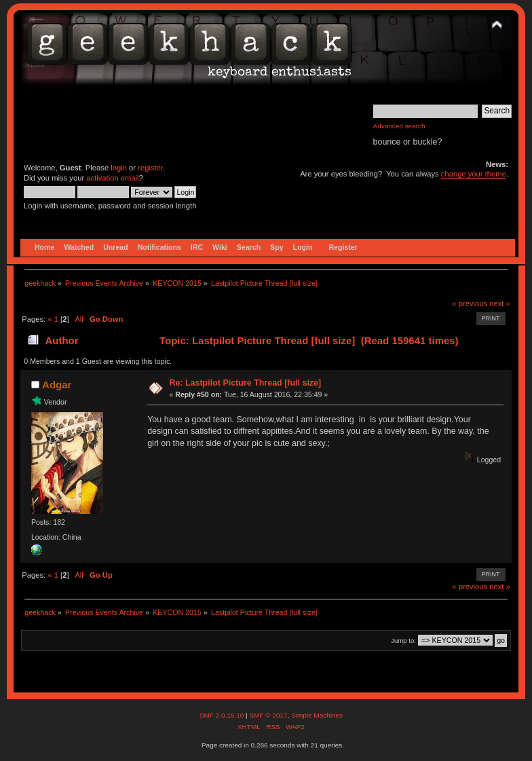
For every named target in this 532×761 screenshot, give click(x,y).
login (119, 168)
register (150, 168)
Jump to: (403, 641)
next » (500, 303)
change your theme (474, 174)
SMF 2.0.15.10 (223, 715)
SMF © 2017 (268, 715)
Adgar (57, 385)
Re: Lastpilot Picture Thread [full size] (245, 383)
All (79, 319)
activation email (112, 178)
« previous (470, 303)
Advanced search (399, 126)
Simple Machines (317, 715)
